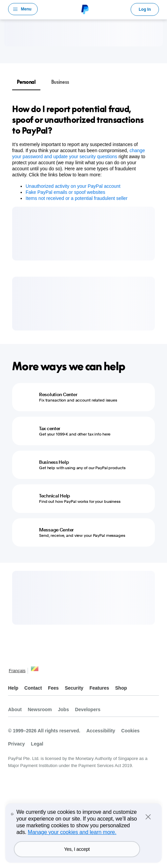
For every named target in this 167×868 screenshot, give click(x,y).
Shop (121, 688)
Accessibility (101, 731)
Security (74, 688)
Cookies (130, 731)
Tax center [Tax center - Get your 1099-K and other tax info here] (50, 428)
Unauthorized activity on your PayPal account (73, 186)
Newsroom (40, 709)
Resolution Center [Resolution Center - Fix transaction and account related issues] (58, 394)
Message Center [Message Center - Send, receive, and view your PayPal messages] (56, 530)
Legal (37, 744)
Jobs (63, 709)
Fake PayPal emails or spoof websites (65, 192)
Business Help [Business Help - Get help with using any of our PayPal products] (54, 462)
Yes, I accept (77, 849)
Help (13, 688)
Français (17, 671)
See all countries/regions (35, 671)
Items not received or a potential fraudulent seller (77, 198)
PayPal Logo (84, 9)
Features (99, 688)
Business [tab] (60, 82)
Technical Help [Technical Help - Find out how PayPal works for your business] (55, 496)
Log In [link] (145, 9)
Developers (88, 709)
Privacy (16, 744)
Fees (53, 688)
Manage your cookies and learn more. (72, 832)
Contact (33, 688)
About (15, 709)
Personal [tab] (26, 82)
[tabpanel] (79, 152)
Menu (26, 9)
